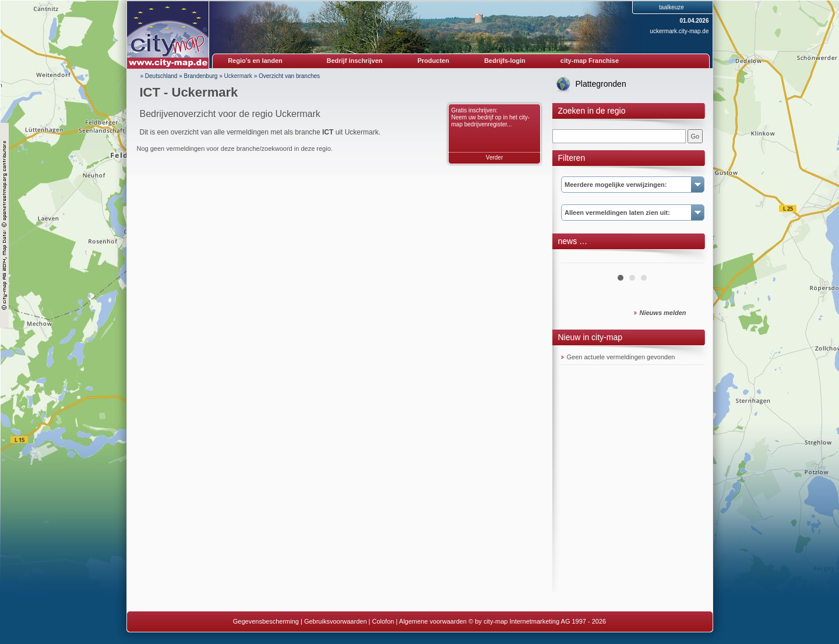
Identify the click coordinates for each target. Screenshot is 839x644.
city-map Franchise (590, 61)
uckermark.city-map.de (679, 31)
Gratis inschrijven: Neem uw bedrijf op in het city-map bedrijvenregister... (491, 117)
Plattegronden (601, 84)
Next (689, 259)
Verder (494, 158)
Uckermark (238, 76)
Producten (433, 61)
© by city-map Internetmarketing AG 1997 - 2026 (537, 621)
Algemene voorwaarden (433, 621)
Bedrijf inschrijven (355, 61)
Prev (576, 259)
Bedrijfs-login (505, 61)
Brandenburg (201, 76)
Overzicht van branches (289, 76)
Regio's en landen (255, 61)
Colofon (383, 621)
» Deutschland (159, 76)
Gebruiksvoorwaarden (336, 621)
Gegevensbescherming (266, 621)
